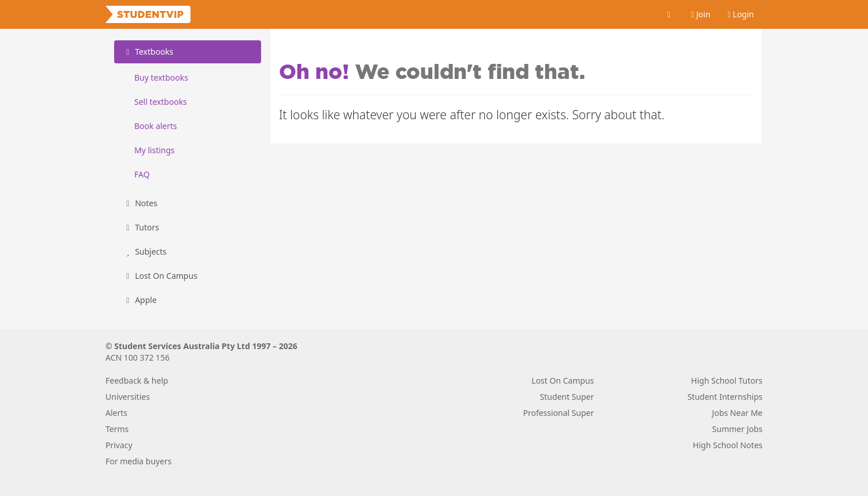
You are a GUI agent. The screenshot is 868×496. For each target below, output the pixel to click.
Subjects (145, 251)
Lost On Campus (160, 276)
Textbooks (148, 52)
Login (741, 14)
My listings (154, 150)
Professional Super (558, 413)
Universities (128, 397)
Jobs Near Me (737, 413)
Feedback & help (137, 380)
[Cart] (669, 14)
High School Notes (728, 445)
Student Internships (725, 397)
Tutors (141, 227)
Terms (117, 429)
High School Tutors (727, 380)
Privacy (119, 445)
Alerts (116, 413)
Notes (140, 203)
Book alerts (156, 126)
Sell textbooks (161, 102)
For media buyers (139, 461)
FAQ (142, 174)
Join (701, 14)
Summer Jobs (737, 429)
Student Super (567, 397)
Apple (140, 300)
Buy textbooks (161, 77)
